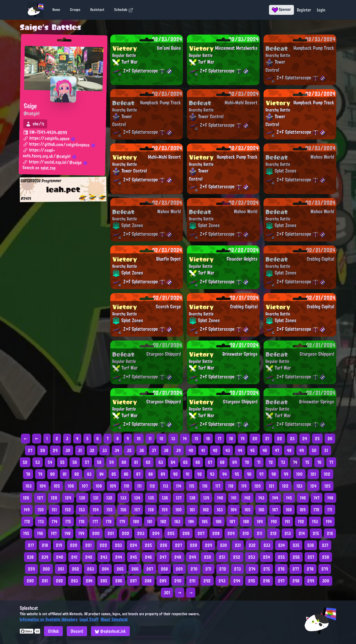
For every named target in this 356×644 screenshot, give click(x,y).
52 (25, 462)
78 (28, 474)
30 (68, 450)
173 (41, 522)
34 (117, 450)
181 (150, 522)
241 (74, 557)
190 (274, 522)
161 (192, 510)
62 (148, 462)
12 (161, 439)
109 (113, 486)
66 (198, 462)
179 (122, 522)
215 (316, 533)
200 (96, 533)
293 (222, 581)
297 (281, 581)
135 (151, 498)
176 (82, 522)
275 (267, 569)
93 (212, 474)
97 (261, 474)
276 (281, 569)
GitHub (53, 631)
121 (271, 486)
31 (80, 450)
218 (45, 545)
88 (151, 474)
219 (59, 545)
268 (164, 569)
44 (240, 450)
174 (55, 522)
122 (285, 486)
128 (54, 498)
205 (171, 533)
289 (163, 581)
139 (206, 498)
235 (296, 545)
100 (299, 474)
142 (247, 498)
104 (43, 486)
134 (137, 498)
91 (188, 474)
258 (326, 557)
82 (77, 474)
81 (65, 474)
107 (85, 486)
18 (231, 439)
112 (152, 486)
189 (260, 522)
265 (120, 569)
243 (104, 557)
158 (151, 510)
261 (61, 569)
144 (275, 498)
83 (89, 474)
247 (163, 557)
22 (280, 439)
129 (68, 498)
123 (299, 486)
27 (30, 450)
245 (133, 557)
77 (331, 462)
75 (307, 462)
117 (218, 486)
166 (261, 510)
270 (194, 569)
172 (27, 522)
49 (302, 450)
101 (313, 474)
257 (311, 557)
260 (46, 569)
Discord (77, 631)
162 (206, 510)
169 (303, 510)
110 (127, 486)
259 (31, 569)
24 (305, 439)
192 (301, 522)
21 (267, 439)
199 (81, 533)
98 (274, 474)
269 (179, 569)
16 (208, 439)
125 (327, 486)
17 (220, 439)
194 (329, 522)
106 (71, 486)
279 (325, 569)
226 (164, 545)
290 (178, 581)
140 (220, 498)
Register (304, 10)
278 (310, 569)
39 (178, 450)
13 (173, 439)
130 (82, 498)
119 (244, 486)
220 (74, 545)
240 (60, 557)
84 (101, 474)
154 (96, 510)
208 (216, 533)
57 (87, 462)
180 (136, 522)
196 (40, 533)
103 (29, 486)
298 (296, 581)
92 (200, 474)
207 (201, 533)
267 (150, 569)
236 (311, 545)
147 (317, 498)
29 (55, 450)
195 (26, 533)
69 (235, 462)
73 (283, 462)
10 (139, 439)
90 (175, 474)
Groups (75, 10)
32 (92, 450)
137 (179, 498)
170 (316, 510)
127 (40, 498)
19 (243, 439)
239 (45, 557)
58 (99, 462)
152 (68, 510)
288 (148, 581)
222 (103, 545)
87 (138, 474)
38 (166, 450)
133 (123, 498)
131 (96, 498)
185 (205, 522)
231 (238, 545)
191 (287, 522)
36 (142, 450)
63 (161, 462)
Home (56, 10)
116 (205, 486)
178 (109, 522)
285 (104, 581)
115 (192, 486)
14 (185, 439)
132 (109, 498)
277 (296, 569)
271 (208, 569)
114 (179, 486)
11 (150, 439)
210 (246, 533)
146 (303, 498)
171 (330, 510)
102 (327, 474)
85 (114, 474)
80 (53, 474)
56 (75, 462)
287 (133, 581)
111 (139, 486)
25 (317, 439)
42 (215, 450)
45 (252, 450)
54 (50, 462)
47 (277, 450)
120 (258, 486)
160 (179, 510)
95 (237, 474)
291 (192, 581)
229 (209, 545)
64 (173, 462)
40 (191, 450)
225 (148, 545)
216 (330, 533)
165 (247, 510)
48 (289, 450)
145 (289, 498)
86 (126, 474)
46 (265, 450)
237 (325, 545)
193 (315, 522)
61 (136, 462)
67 (210, 462)
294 (237, 581)
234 (281, 545)
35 (129, 450)
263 (90, 569)
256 (296, 557)
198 (67, 533)
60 (124, 462)
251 (222, 557)
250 (208, 557)
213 (288, 533)
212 (273, 533)
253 (252, 557)
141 (234, 498)
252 (237, 557)
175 (68, 522)
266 (135, 569)
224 (133, 545)
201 (111, 533)
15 (196, 439)
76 (319, 462)
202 (126, 533)
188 (246, 522)
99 (286, 474)
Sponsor (281, 9)
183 (177, 522)
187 (232, 522)
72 (271, 462)
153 (82, 510)
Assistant (97, 10)
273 (237, 569)
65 (185, 462)
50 (314, 450)
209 (231, 533)
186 (219, 522)
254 (267, 557)
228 (193, 545)
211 (260, 533)
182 (163, 522)
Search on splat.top (39, 168)
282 (59, 581)
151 (54, 510)
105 (57, 486)
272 (223, 569)
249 (193, 557)
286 (119, 581)
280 (30, 581)
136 (165, 498)
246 (148, 557)
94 (224, 474)
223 (118, 545)
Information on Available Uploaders (49, 619)
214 (302, 533)
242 (89, 557)
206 (186, 533)
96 (249, 474)
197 (54, 533)
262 (76, 569)
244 (119, 557)
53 (38, 462)
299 (311, 581)
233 (267, 545)
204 (156, 533)
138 (192, 498)
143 (261, 498)
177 (95, 522)
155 (110, 510)
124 (313, 486)
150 (41, 510)
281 (45, 581)
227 (178, 545)
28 (43, 450)
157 (137, 510)
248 (178, 557)
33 (105, 450)
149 (27, 510)
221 (89, 545)
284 (89, 581)
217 (31, 545)
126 (26, 498)
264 (105, 569)
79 (40, 474)
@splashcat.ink (110, 631)
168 (289, 510)
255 (281, 557)
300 (326, 581)
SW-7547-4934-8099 (45, 133)
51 (326, 450)
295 (252, 581)
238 (30, 557)
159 (165, 510)
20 (255, 439)
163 (220, 510)
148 (330, 498)
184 (191, 522)
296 (267, 581)
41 (203, 450)
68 (222, 462)
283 (74, 581)
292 (207, 581)
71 (259, 462)
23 (292, 439)
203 (141, 533)
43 (228, 450)
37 (154, 450)
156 (123, 510)
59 (111, 462)
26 (330, 439)
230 (223, 545)
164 (234, 510)
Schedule (124, 10)
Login (321, 10)
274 (252, 569)
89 (163, 474)
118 (231, 486)
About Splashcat (114, 619)
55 (62, 462)
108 (99, 486)
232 (252, 545)
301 (167, 593)
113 (166, 486)
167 (275, 510)
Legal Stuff (89, 619)
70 (247, 462)
